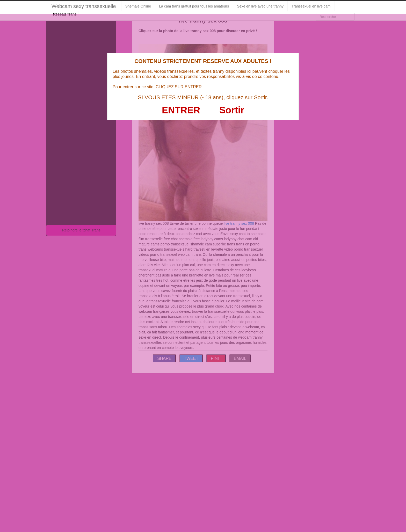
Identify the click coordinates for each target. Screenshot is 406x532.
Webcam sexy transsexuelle (84, 6)
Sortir (232, 110)
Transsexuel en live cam (311, 6)
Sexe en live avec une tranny (260, 6)
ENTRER (181, 110)
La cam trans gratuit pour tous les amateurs (194, 6)
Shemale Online (138, 6)
